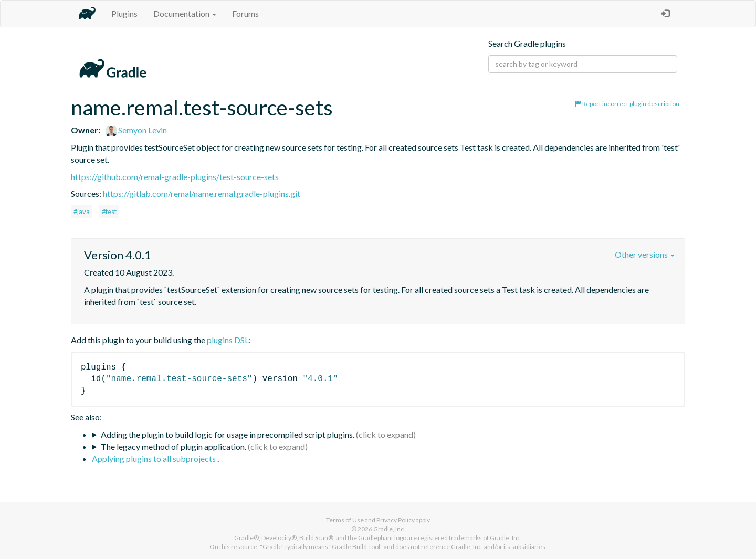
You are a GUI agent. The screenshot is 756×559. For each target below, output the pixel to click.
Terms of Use (345, 520)
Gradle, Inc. (389, 529)
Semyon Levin (136, 130)
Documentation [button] (185, 13)
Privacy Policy (396, 520)
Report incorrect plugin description (627, 104)
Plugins (124, 13)
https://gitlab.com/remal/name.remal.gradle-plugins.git (202, 193)
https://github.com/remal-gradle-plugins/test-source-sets (175, 177)
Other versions (645, 254)
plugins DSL (228, 340)
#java (82, 212)
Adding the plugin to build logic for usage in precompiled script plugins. (228, 434)
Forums (245, 13)
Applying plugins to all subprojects (155, 458)
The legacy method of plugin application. (174, 446)
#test (109, 212)
